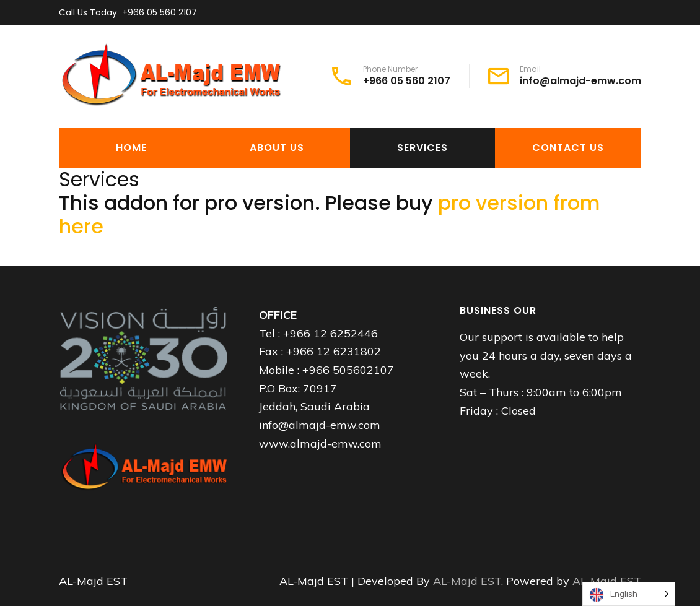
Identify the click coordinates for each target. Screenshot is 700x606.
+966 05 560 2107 (160, 12)
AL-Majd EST (607, 581)
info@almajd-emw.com (580, 81)
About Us (277, 148)
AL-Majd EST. (470, 581)
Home (131, 148)
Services (422, 148)
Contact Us (568, 148)
